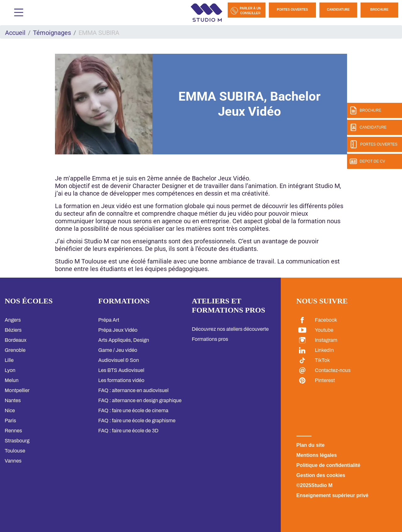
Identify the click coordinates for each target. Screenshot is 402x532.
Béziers (13, 330)
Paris (10, 421)
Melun (12, 380)
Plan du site (311, 445)
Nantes (13, 400)
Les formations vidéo (121, 380)
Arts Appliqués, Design (124, 340)
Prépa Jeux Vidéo (118, 330)
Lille (9, 360)
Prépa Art (109, 320)
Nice (10, 410)
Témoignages (52, 33)
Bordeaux (16, 340)
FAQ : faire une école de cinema (133, 410)
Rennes (13, 431)
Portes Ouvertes (293, 10)
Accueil (15, 33)
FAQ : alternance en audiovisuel (133, 390)
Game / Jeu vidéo (118, 350)
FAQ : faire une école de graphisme (137, 421)
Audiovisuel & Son (119, 360)
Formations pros (210, 339)
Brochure (379, 10)
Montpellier (17, 390)
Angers (13, 320)
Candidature (338, 10)
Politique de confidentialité (329, 465)
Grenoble (15, 350)
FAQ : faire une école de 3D (128, 431)
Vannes (13, 461)
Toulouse (15, 451)
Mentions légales (317, 455)
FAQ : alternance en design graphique (140, 400)
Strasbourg (17, 441)
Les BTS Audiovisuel (121, 370)
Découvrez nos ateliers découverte (230, 329)
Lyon (10, 370)
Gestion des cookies (321, 475)
